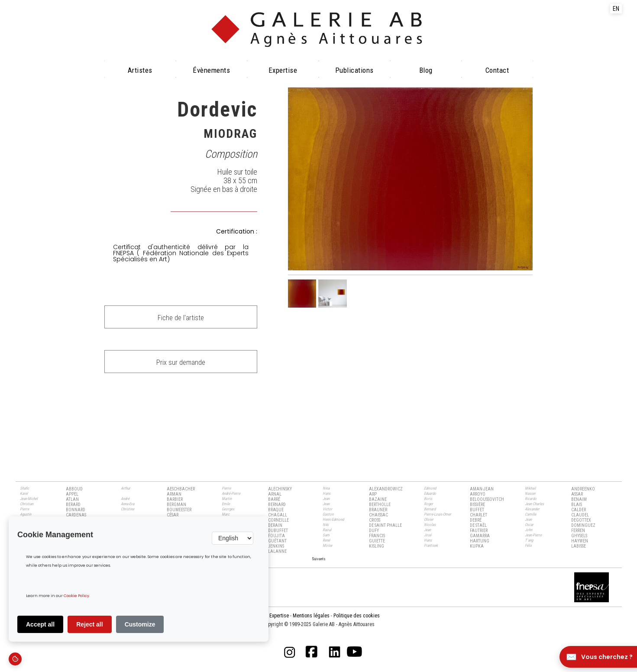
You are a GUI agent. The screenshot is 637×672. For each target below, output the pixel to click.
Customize (140, 624)
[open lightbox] (411, 179)
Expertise (283, 70)
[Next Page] (319, 558)
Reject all (89, 624)
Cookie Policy (76, 596)
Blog (426, 70)
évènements (211, 70)
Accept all (40, 624)
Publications (354, 70)
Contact (497, 70)
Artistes (140, 70)
